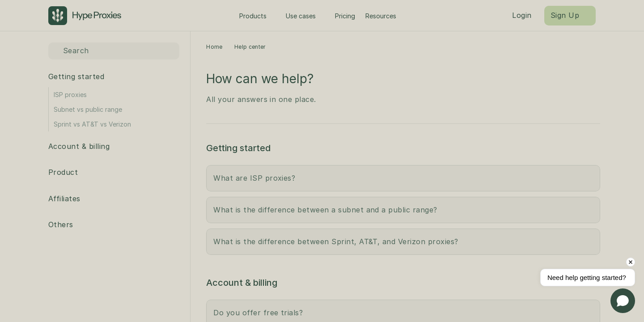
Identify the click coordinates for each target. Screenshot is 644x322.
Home (214, 47)
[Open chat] (623, 301)
